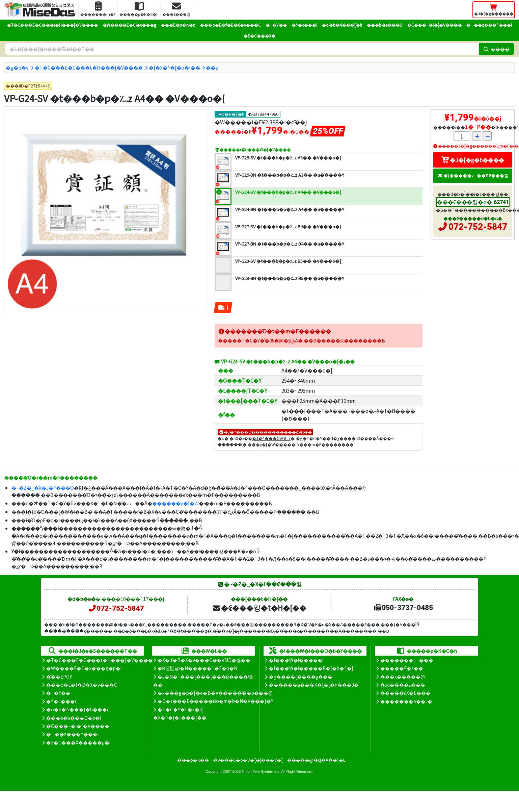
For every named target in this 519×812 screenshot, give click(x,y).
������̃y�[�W (175, 503)
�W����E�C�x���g (129, 25)
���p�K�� (193, 760)
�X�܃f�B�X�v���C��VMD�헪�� (204, 660)
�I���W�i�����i (296, 660)
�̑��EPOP (59, 677)
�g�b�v (17, 67)
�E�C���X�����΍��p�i (78, 742)
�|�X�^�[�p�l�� (174, 67)
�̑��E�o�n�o (178, 25)
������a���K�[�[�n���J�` (315, 685)
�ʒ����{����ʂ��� (301, 677)
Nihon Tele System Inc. (261, 771)
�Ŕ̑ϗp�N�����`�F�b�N (198, 668)
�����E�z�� (402, 668)
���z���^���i (489, 25)
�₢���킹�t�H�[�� (259, 608)
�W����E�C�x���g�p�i (84, 668)
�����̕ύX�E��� (405, 693)
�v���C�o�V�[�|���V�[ (248, 760)
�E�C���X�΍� (259, 36)
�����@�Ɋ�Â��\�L (316, 760)
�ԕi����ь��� (403, 685)
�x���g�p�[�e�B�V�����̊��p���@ (215, 693)
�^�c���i (304, 25)
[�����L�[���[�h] (242, 49)
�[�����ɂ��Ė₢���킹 (473, 175)
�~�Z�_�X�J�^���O (43, 488)
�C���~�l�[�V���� (434, 25)
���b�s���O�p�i (74, 718)
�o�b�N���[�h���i (77, 709)
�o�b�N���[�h (342, 25)
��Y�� (276, 25)
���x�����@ (403, 677)
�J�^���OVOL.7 (271, 438)
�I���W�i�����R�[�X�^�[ (311, 668)
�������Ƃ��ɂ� (406, 701)
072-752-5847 (478, 227)
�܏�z (212, 67)
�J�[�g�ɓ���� (473, 160)
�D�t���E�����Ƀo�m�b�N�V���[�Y (215, 701)
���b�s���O (385, 25)
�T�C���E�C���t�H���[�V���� (52, 25)
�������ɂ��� (407, 660)
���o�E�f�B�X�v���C (230, 25)
